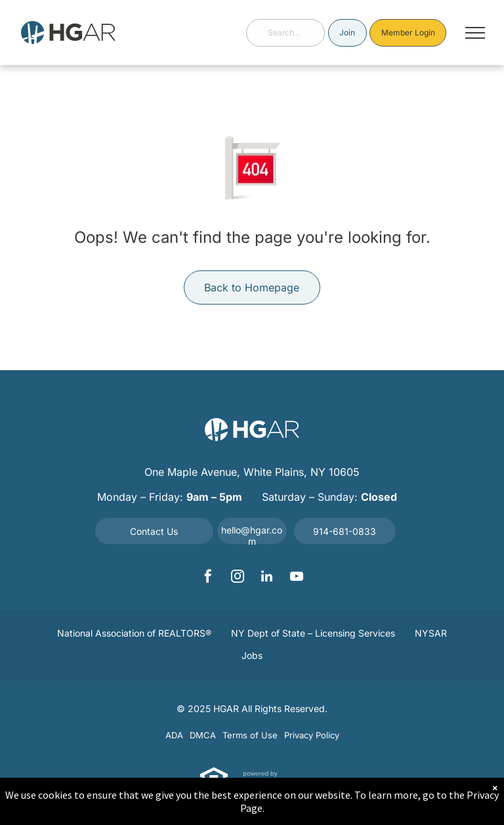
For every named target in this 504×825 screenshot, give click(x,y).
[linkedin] (267, 578)
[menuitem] (134, 634)
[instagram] (238, 578)
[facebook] (208, 578)
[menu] (475, 33)
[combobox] (285, 33)
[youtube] (297, 578)
